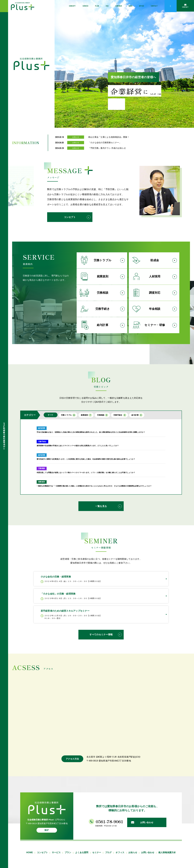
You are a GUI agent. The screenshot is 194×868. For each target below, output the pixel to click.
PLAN (83, 6)
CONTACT (151, 6)
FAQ (95, 6)
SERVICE (69, 6)
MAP (47, 861)
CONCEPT (53, 6)
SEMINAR (108, 6)
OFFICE (136, 6)
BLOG (122, 6)
